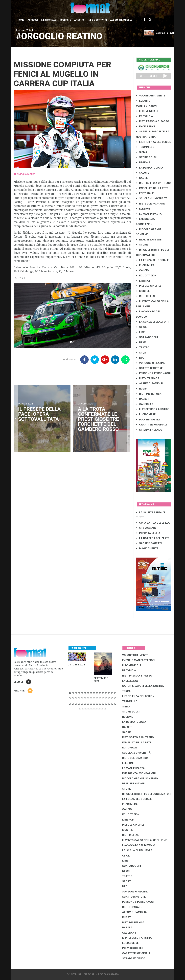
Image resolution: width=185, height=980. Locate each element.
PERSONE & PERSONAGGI (153, 373)
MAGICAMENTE (147, 548)
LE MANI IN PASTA (149, 214)
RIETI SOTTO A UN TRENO (153, 183)
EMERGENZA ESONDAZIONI (139, 773)
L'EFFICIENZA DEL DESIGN (154, 142)
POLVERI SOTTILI (148, 420)
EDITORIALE (145, 193)
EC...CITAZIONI (147, 276)
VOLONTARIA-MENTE (151, 96)
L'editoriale (49, 20)
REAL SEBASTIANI (149, 240)
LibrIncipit (145, 281)
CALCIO (142, 270)
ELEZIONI (143, 209)
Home (21, 20)
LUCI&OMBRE (146, 414)
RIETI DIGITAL (146, 296)
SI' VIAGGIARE (146, 528)
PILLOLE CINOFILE (149, 286)
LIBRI (141, 332)
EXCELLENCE (146, 127)
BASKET (143, 399)
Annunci (79, 20)
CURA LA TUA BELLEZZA (153, 523)
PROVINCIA (144, 116)
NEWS (141, 342)
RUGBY (142, 389)
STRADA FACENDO (149, 430)
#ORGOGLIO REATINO (151, 363)
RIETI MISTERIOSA (149, 394)
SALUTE (143, 173)
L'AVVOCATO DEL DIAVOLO (139, 845)
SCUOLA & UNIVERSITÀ (152, 198)
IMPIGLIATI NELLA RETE (152, 188)
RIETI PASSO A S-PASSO (153, 121)
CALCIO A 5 (145, 404)
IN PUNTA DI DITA (148, 533)
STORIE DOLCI (146, 157)
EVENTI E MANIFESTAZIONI (139, 660)
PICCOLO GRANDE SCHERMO (140, 779)
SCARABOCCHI (147, 337)
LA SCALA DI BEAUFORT (153, 322)
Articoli (33, 20)
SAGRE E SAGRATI (149, 543)
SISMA (142, 152)
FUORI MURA (145, 265)
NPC (140, 358)
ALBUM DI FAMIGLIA (150, 383)
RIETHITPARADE (147, 378)
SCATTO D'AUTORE (149, 368)
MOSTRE (143, 291)
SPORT (142, 353)
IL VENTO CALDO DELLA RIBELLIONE (145, 840)
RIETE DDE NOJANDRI (151, 204)
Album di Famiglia (121, 20)
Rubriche (65, 20)
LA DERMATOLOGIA (150, 168)
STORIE (142, 245)
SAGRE (142, 178)
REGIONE (143, 162)
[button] (22, 315)
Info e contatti (97, 20)
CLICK (141, 327)
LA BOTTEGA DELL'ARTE (153, 538)
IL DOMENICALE (147, 111)
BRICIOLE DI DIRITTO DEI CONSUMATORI (147, 794)
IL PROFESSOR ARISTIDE (153, 409)
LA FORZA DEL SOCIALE (152, 260)
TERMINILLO (145, 147)
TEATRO (143, 348)
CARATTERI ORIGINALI (151, 425)
